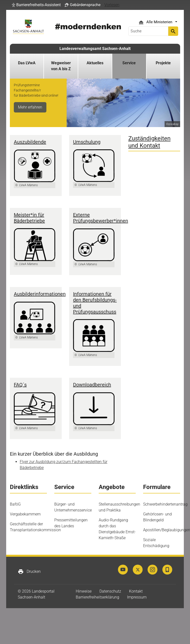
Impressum (137, 597)
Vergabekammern (25, 514)
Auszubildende (30, 142)
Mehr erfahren (30, 107)
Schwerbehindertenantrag (165, 504)
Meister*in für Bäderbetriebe (29, 218)
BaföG (15, 504)
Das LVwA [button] (27, 63)
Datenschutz (110, 591)
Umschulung (87, 142)
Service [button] (129, 63)
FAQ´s (20, 385)
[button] (36, 5)
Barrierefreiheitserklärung (97, 597)
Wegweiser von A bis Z (61, 66)
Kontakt (136, 591)
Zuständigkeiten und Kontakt (149, 142)
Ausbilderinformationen (40, 294)
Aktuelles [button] (95, 63)
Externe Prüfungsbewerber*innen (101, 218)
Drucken (29, 572)
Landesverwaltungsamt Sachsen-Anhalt (95, 49)
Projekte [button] (163, 63)
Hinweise (84, 591)
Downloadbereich (92, 385)
